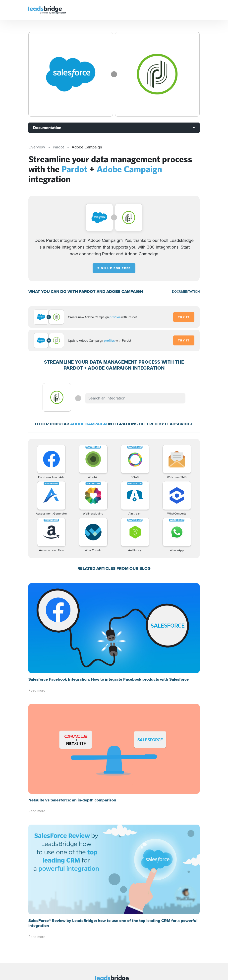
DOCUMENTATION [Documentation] (186, 292)
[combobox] (135, 398)
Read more (37, 690)
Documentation (47, 128)
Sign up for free (114, 268)
